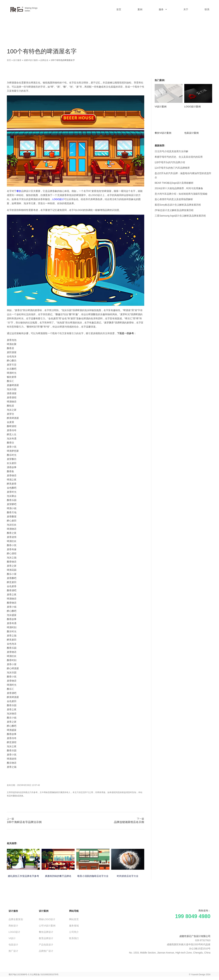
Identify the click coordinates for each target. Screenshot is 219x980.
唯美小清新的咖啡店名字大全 (93, 876)
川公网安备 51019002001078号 (44, 975)
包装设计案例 (191, 133)
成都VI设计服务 (31, 60)
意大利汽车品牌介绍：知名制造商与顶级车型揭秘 (181, 194)
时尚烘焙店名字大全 (128, 876)
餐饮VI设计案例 (163, 133)
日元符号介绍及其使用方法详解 (171, 151)
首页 (119, 9)
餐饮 (19, 191)
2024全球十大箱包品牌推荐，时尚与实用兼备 (179, 188)
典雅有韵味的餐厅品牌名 (58, 876)
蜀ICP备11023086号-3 (19, 975)
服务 (163, 9)
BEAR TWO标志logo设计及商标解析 (174, 183)
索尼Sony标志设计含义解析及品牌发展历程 (178, 205)
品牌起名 (44, 60)
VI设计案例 (161, 107)
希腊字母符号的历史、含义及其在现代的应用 (179, 157)
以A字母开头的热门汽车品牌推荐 (172, 168)
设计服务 (17, 60)
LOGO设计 (58, 199)
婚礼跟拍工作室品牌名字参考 (23, 876)
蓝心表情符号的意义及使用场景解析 (174, 199)
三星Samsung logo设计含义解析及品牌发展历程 (180, 216)
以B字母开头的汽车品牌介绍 (170, 162)
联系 (207, 9)
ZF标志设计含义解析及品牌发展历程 (174, 210)
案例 (140, 9)
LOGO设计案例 (192, 107)
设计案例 (44, 911)
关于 (186, 9)
